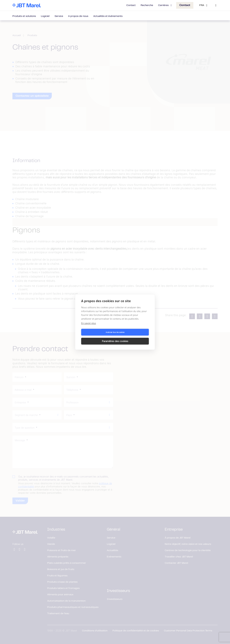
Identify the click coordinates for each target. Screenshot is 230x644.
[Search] (216, 5)
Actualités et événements (108, 16)
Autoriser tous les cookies (98, 337)
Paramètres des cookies (133, 337)
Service (59, 16)
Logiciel (45, 16)
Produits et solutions (24, 16)
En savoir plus (89, 328)
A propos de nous (78, 16)
